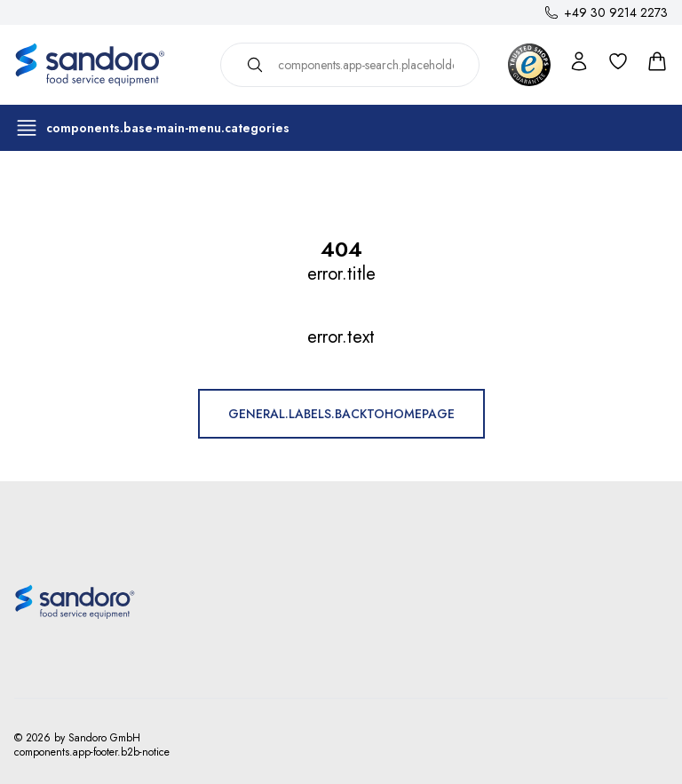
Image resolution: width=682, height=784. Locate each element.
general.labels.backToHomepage (341, 414)
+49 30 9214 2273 (616, 12)
